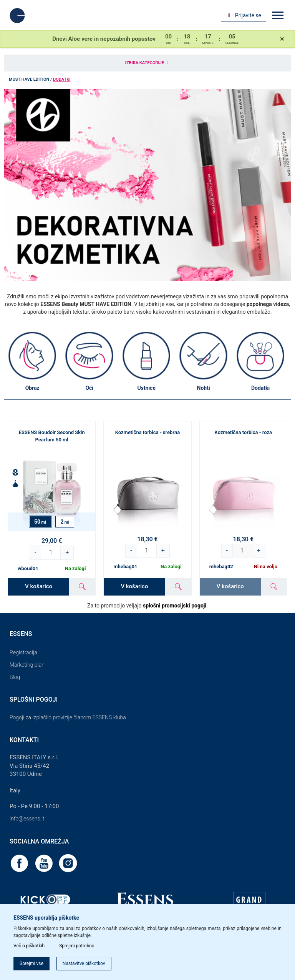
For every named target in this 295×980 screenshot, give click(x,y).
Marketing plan (27, 665)
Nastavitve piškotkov (84, 963)
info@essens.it (27, 819)
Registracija (23, 652)
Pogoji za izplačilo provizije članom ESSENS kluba (68, 717)
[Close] (282, 39)
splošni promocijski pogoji (175, 606)
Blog (15, 677)
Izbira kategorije (147, 63)
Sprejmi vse (31, 963)
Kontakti (24, 740)
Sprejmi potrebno (77, 946)
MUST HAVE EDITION (29, 79)
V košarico (39, 586)
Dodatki (62, 79)
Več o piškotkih (29, 946)
